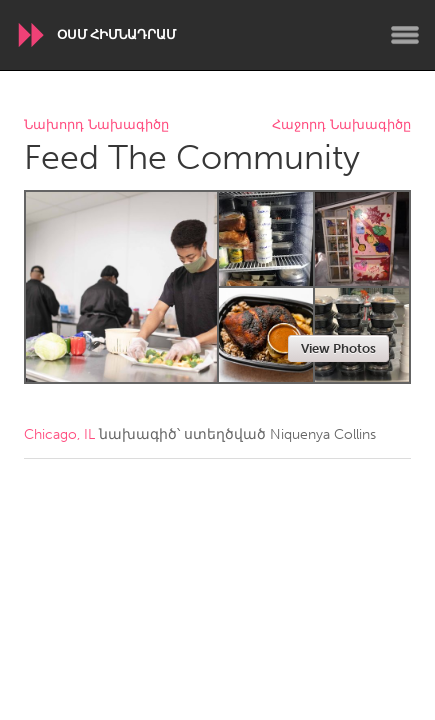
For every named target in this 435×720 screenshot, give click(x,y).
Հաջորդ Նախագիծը (341, 125)
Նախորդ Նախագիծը (96, 125)
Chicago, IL (59, 434)
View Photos (338, 348)
